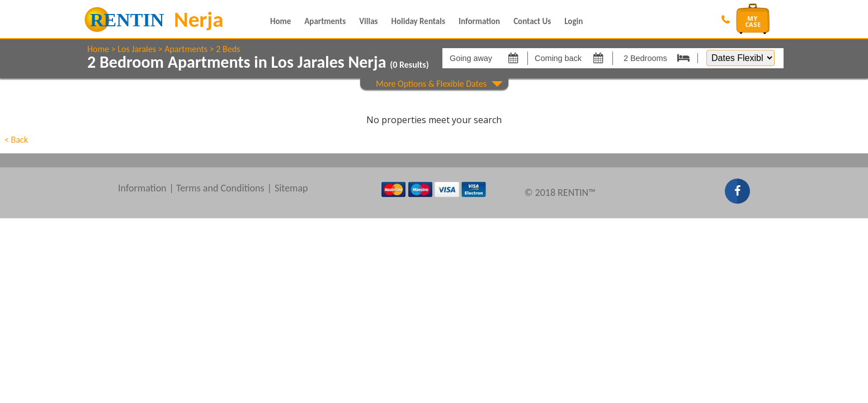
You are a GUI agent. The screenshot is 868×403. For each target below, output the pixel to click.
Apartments (325, 21)
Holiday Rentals (418, 21)
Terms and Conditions (220, 188)
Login (574, 21)
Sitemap (291, 188)
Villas (368, 21)
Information (479, 21)
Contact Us (532, 21)
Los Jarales (137, 49)
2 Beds (228, 49)
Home (280, 21)
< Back (16, 140)
